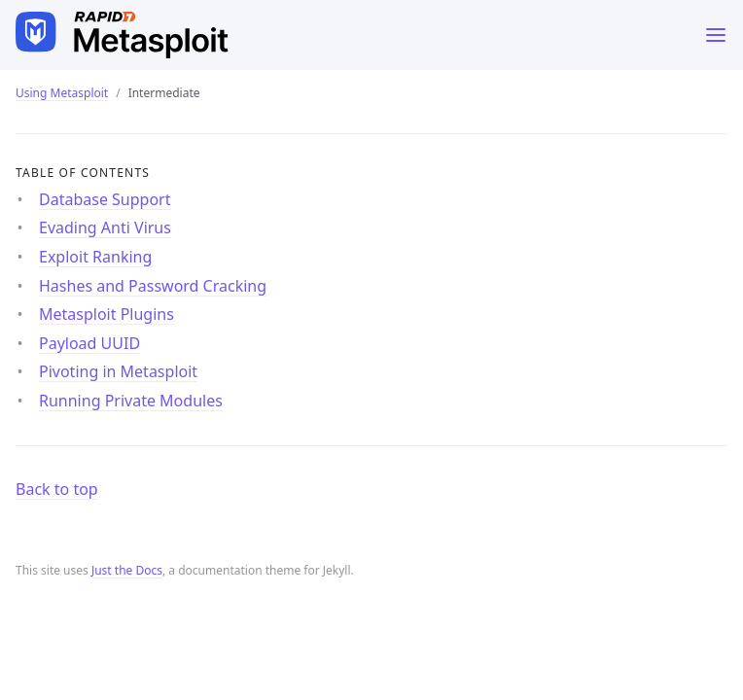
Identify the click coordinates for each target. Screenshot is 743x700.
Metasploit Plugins (106, 314)
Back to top (57, 489)
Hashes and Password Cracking (153, 286)
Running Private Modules (131, 401)
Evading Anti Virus (105, 227)
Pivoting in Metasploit (118, 371)
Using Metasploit (62, 93)
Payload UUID (89, 343)
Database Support (105, 199)
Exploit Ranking (95, 257)
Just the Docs (127, 570)
